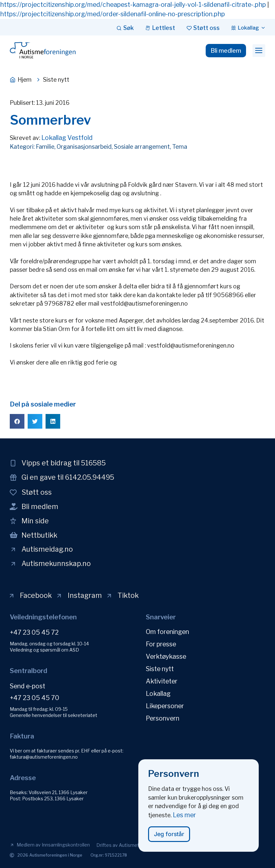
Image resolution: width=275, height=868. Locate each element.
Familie (45, 147)
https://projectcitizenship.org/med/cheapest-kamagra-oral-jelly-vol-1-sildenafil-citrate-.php (133, 5)
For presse (161, 644)
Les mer (184, 818)
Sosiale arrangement (142, 147)
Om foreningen (167, 632)
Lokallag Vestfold (67, 138)
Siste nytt (160, 669)
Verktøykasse (166, 656)
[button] (259, 51)
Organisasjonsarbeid (84, 147)
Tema (180, 147)
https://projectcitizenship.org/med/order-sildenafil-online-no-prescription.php (112, 14)
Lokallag (158, 694)
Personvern (163, 718)
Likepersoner (165, 706)
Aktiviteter (162, 681)
